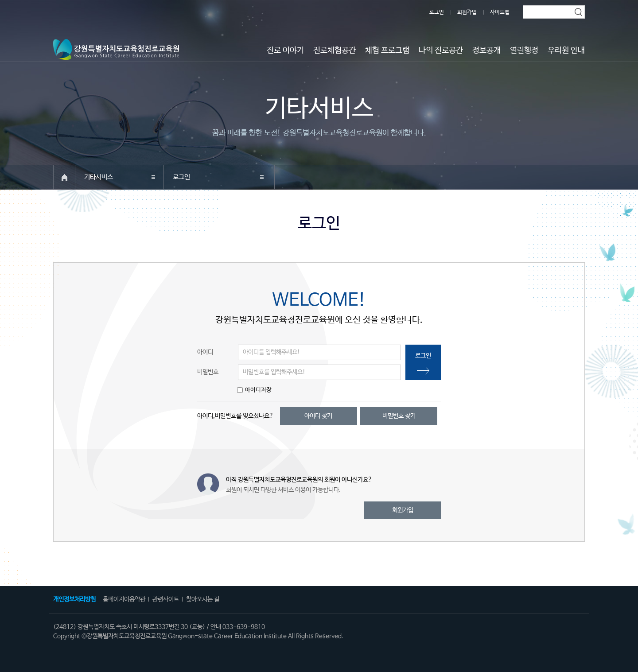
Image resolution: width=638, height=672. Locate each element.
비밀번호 (208, 372)
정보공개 (486, 50)
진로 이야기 (285, 50)
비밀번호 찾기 (399, 416)
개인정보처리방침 (74, 599)
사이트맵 (500, 12)
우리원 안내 (566, 50)
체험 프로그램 (387, 50)
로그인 (437, 12)
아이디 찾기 (318, 416)
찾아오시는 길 (203, 599)
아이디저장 (258, 390)
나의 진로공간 (441, 50)
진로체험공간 (335, 50)
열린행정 (524, 50)
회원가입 (467, 12)
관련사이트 (166, 599)
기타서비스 (99, 177)
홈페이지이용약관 (124, 599)
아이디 (205, 352)
